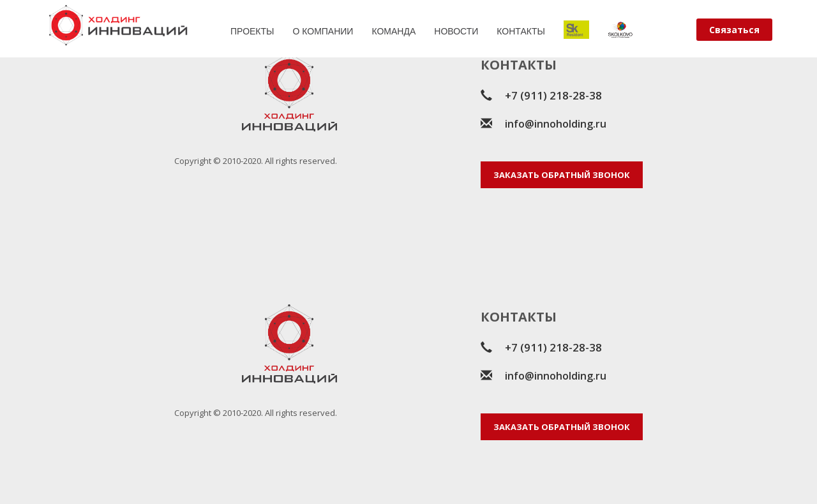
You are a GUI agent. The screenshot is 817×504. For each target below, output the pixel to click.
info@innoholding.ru (556, 124)
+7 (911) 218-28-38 (553, 95)
